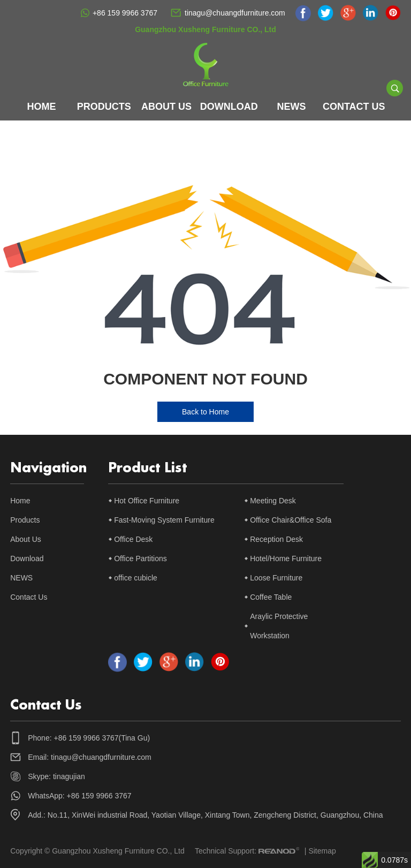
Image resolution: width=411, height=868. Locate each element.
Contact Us (354, 107)
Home (42, 107)
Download (229, 107)
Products (104, 107)
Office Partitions (140, 558)
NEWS (292, 107)
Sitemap (322, 851)
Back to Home (205, 412)
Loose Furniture (276, 578)
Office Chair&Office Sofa (291, 520)
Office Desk (133, 539)
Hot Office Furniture (147, 501)
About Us (166, 107)
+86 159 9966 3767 (125, 13)
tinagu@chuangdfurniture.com (235, 13)
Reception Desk (276, 539)
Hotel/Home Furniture (286, 558)
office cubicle (136, 578)
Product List (147, 468)
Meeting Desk (273, 501)
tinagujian (69, 776)
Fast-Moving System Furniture (164, 520)
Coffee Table (271, 597)
